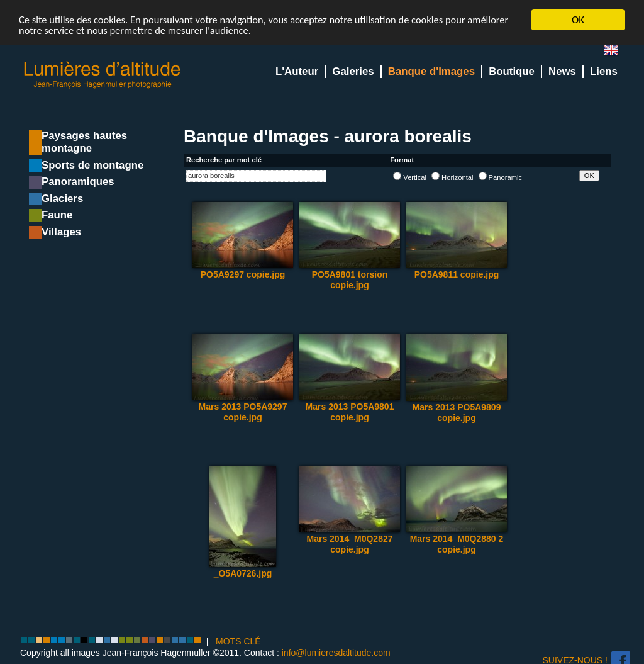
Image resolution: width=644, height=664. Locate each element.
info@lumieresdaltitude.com (336, 653)
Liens (604, 71)
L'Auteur (297, 71)
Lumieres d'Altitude (103, 75)
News (562, 71)
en (616, 53)
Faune (57, 215)
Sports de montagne (92, 165)
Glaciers (62, 199)
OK (578, 20)
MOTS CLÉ (238, 641)
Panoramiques (78, 182)
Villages (61, 232)
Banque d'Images (431, 71)
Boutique (512, 71)
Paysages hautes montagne (84, 142)
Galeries (353, 71)
